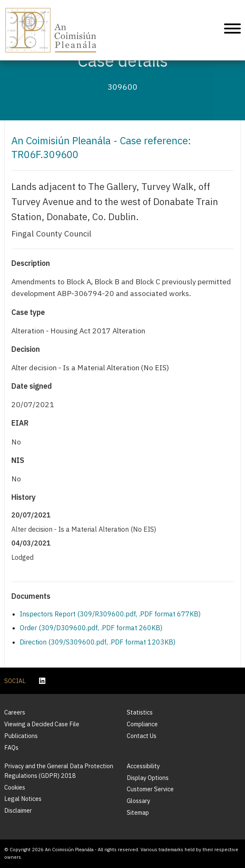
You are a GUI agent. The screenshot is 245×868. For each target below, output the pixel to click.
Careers (15, 712)
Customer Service (150, 789)
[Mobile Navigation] (232, 30)
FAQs (11, 747)
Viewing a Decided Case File (42, 724)
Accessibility (143, 766)
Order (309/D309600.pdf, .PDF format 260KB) (91, 628)
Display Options (148, 778)
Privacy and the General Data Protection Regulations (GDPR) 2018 (59, 771)
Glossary (138, 801)
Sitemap (138, 812)
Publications (21, 736)
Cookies (15, 787)
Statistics (140, 712)
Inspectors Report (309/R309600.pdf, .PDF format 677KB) (110, 614)
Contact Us (142, 736)
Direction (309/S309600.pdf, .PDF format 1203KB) (98, 642)
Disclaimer (18, 810)
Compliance (142, 724)
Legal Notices (23, 799)
